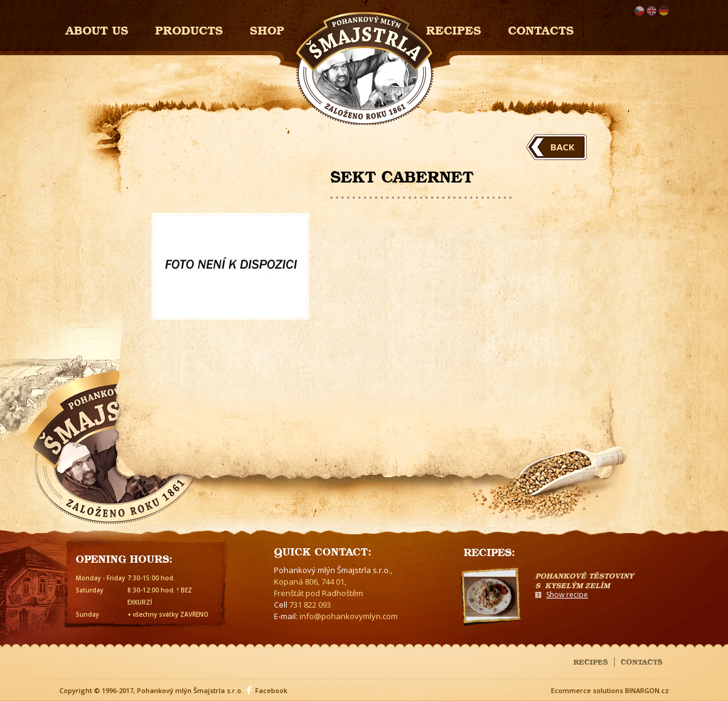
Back (563, 147)
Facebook (271, 690)
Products (189, 29)
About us (97, 29)
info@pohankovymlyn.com (349, 616)
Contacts (541, 29)
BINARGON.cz (647, 690)
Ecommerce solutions (587, 690)
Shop (267, 29)
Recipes (454, 29)
